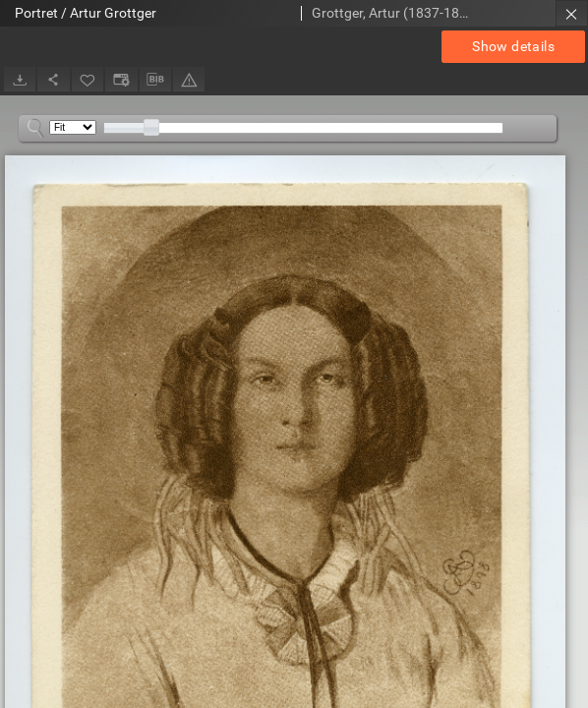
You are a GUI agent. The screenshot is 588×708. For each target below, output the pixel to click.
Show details (513, 46)
